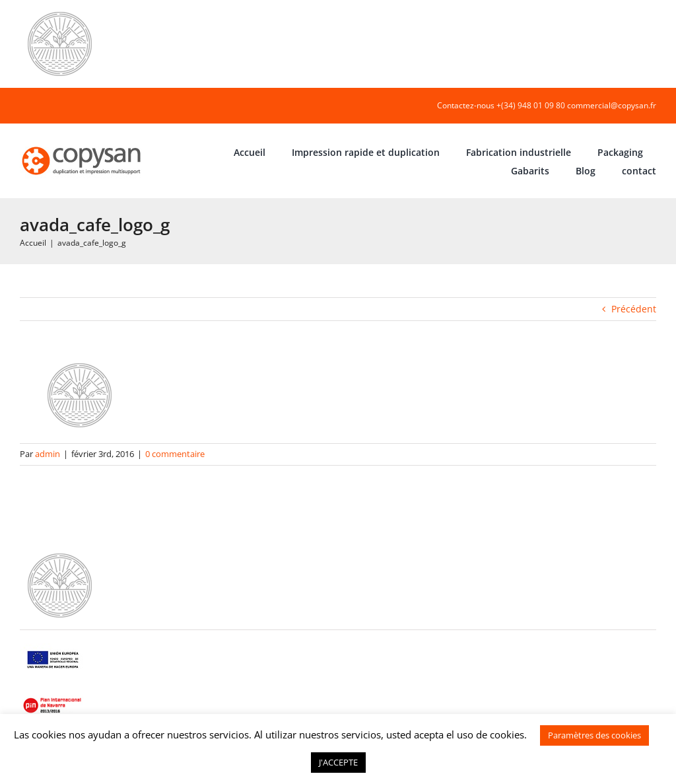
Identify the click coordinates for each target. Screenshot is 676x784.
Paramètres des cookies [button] (594, 735)
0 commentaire (175, 454)
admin (48, 454)
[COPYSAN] (83, 146)
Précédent (634, 309)
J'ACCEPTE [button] (338, 762)
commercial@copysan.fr (612, 105)
